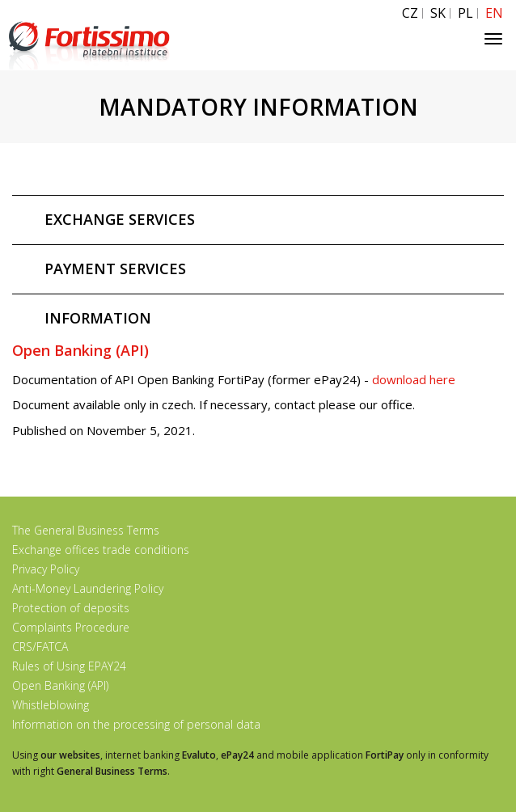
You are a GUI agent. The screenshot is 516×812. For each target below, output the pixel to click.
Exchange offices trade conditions (101, 550)
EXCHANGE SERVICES (120, 219)
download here (415, 379)
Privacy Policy (46, 569)
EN (494, 13)
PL (465, 13)
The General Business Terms (86, 530)
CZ (410, 13)
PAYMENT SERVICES (115, 269)
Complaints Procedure (71, 627)
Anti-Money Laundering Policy (88, 588)
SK (438, 13)
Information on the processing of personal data (136, 724)
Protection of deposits (71, 608)
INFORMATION (98, 318)
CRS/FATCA (40, 647)
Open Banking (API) (60, 685)
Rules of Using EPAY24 (69, 666)
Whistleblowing (51, 705)
